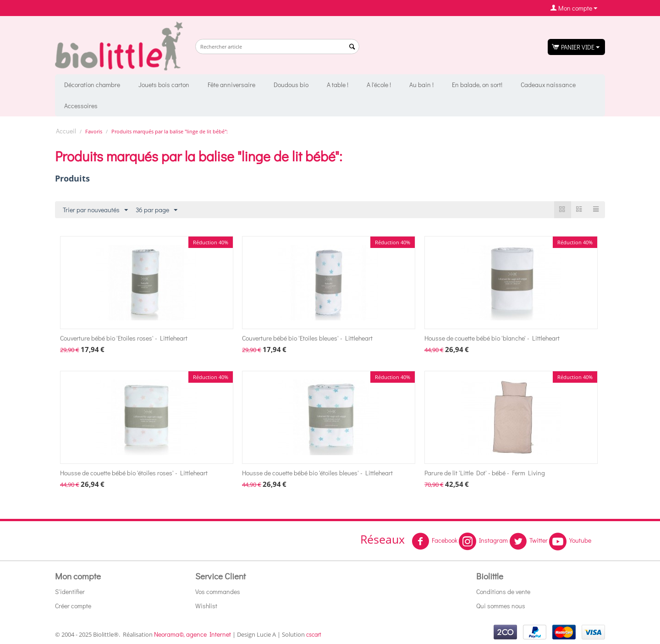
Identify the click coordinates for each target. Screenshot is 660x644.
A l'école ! (379, 85)
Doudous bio (291, 85)
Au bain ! (421, 85)
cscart (314, 634)
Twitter (528, 541)
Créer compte (73, 606)
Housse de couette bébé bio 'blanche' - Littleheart (492, 338)
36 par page (157, 210)
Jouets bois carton (164, 85)
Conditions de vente (503, 592)
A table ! (338, 85)
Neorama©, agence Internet (192, 634)
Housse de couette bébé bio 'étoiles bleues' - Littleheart (317, 473)
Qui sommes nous (501, 606)
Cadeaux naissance (548, 85)
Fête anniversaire (231, 85)
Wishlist (206, 606)
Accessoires (81, 106)
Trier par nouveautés (95, 210)
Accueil (66, 131)
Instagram (483, 541)
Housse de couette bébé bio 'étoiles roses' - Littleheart (134, 473)
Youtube (570, 541)
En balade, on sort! (477, 85)
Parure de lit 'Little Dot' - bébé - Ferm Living (485, 473)
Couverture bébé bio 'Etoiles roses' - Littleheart (124, 338)
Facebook (434, 541)
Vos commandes (218, 592)
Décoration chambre (92, 85)
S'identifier (70, 592)
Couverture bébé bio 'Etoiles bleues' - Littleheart (307, 338)
